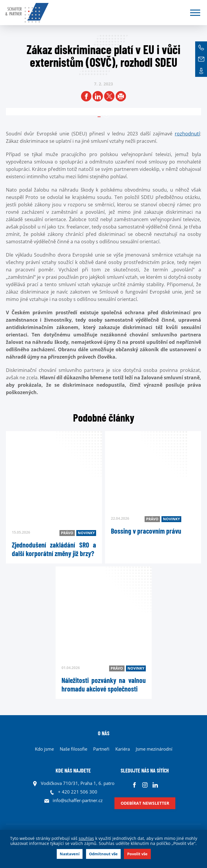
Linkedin (155, 785)
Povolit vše (137, 854)
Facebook (134, 785)
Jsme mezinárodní (154, 749)
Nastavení (70, 854)
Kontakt (201, 71)
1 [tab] (106, 115)
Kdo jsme (44, 749)
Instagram (145, 785)
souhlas (86, 838)
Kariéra (123, 749)
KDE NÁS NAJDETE (73, 770)
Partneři (101, 749)
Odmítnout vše (103, 854)
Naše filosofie (73, 749)
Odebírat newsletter (145, 803)
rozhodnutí (187, 134)
